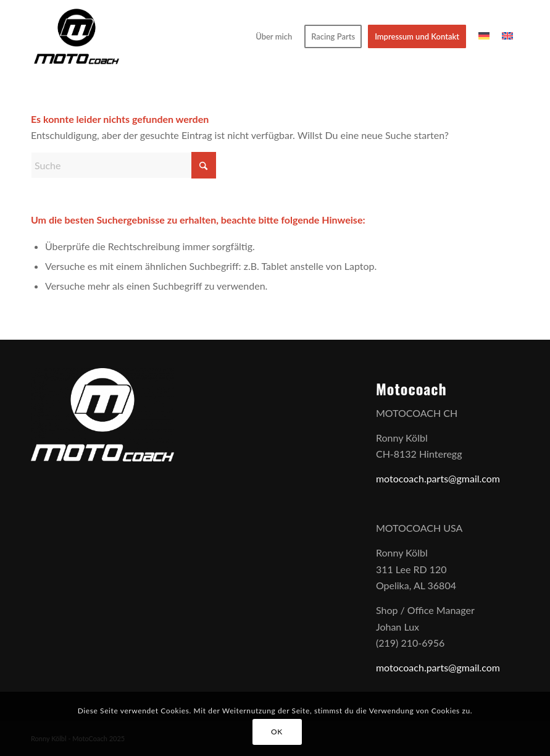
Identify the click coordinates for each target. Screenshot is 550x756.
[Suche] (123, 165)
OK (277, 732)
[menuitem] (274, 36)
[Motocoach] (77, 36)
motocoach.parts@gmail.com (438, 478)
